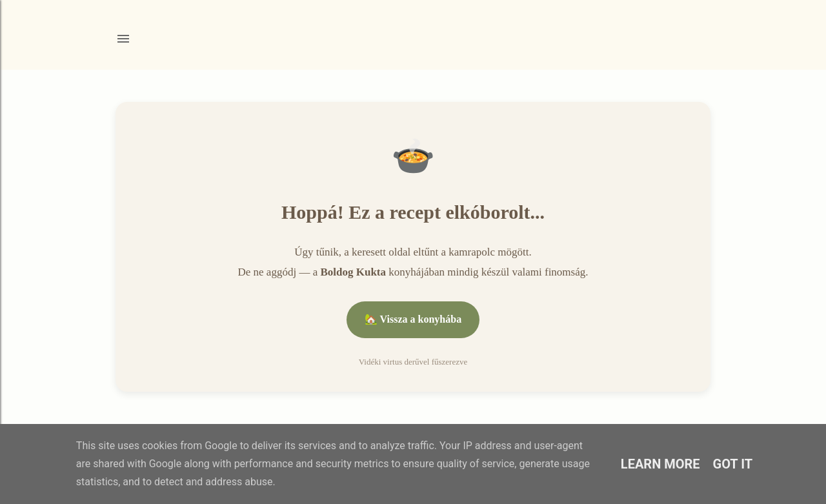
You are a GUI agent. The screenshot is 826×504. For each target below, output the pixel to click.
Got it (733, 464)
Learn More (660, 464)
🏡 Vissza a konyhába (413, 319)
